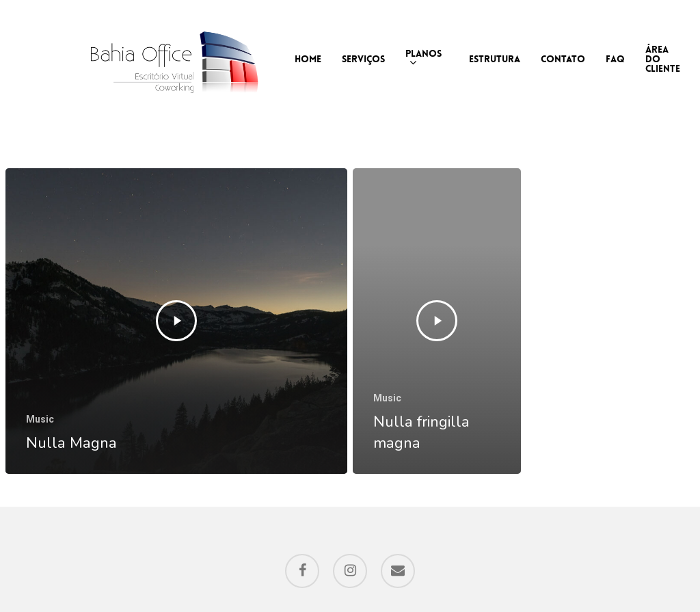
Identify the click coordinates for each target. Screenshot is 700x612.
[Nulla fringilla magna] (437, 321)
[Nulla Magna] (176, 321)
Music (40, 419)
